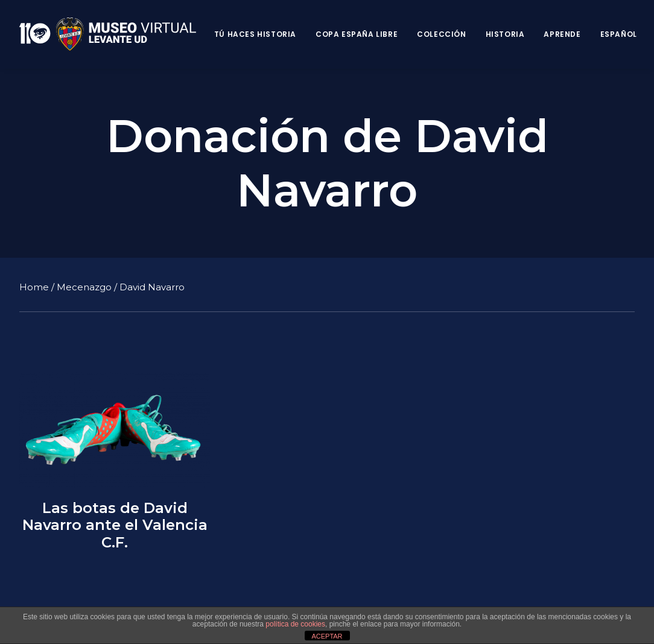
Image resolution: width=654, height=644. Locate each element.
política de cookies (295, 624)
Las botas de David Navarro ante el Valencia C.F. (115, 525)
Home (34, 286)
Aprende (562, 34)
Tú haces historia (255, 34)
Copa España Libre (357, 34)
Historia (505, 34)
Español (619, 34)
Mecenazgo (84, 286)
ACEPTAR (327, 636)
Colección (441, 34)
